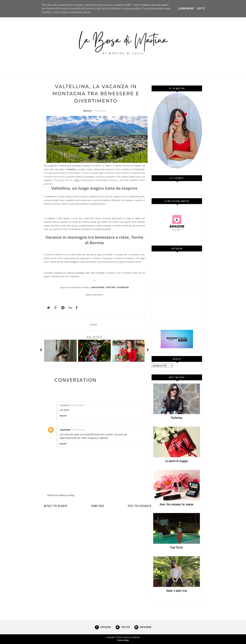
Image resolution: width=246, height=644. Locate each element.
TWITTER (111, 288)
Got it (201, 8)
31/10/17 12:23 (78, 430)
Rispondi (63, 416)
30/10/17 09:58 (77, 406)
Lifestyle (94, 325)
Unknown (65, 430)
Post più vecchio (140, 506)
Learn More (186, 8)
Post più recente (57, 506)
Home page (98, 506)
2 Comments (100, 111)
